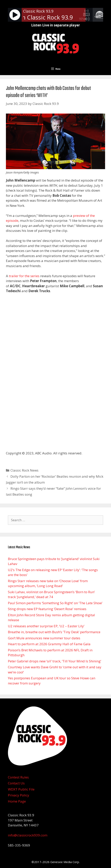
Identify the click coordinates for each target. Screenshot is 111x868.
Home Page (17, 801)
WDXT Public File (21, 789)
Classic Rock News (24, 470)
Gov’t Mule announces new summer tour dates (44, 638)
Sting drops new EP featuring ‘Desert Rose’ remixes (47, 609)
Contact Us (16, 783)
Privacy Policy (19, 795)
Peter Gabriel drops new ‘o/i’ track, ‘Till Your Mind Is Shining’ (55, 661)
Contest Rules (18, 777)
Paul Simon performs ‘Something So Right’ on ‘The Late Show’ (55, 603)
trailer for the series (24, 276)
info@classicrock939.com (28, 835)
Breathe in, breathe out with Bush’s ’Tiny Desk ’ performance (54, 632)
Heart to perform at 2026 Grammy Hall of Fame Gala (49, 644)
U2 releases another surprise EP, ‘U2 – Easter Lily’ (46, 626)
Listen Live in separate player (55, 25)
